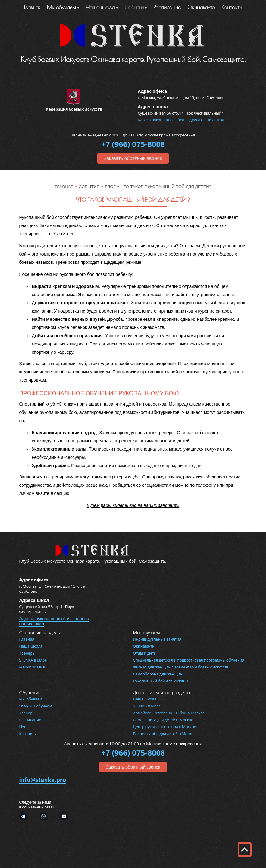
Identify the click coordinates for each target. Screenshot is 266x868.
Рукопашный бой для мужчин (161, 681)
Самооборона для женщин (158, 674)
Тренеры (28, 653)
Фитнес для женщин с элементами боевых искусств (181, 667)
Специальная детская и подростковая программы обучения (189, 660)
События (134, 7)
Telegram (26, 817)
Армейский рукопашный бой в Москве (169, 713)
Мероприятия (32, 667)
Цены (24, 727)
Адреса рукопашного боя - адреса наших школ (181, 120)
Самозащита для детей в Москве (163, 720)
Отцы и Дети (145, 653)
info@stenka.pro (43, 780)
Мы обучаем (61, 7)
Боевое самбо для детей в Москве (164, 734)
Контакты (232, 7)
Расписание (167, 7)
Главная (32, 7)
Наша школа (31, 646)
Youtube (62, 817)
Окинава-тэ (201, 7)
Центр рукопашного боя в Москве (165, 727)
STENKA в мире (33, 660)
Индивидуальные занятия (157, 639)
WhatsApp (44, 817)
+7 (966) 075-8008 (133, 144)
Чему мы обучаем (36, 706)
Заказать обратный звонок (133, 158)
